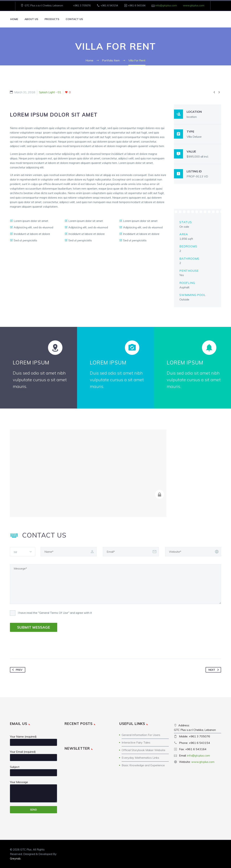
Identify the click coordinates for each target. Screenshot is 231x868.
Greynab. (16, 859)
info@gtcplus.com (166, 5)
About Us (31, 19)
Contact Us (74, 19)
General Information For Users (141, 735)
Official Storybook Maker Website (143, 750)
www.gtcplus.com (194, 5)
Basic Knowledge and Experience (143, 765)
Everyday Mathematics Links (140, 758)
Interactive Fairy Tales (136, 742)
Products (52, 19)
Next (214, 670)
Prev (17, 670)
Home (14, 19)
